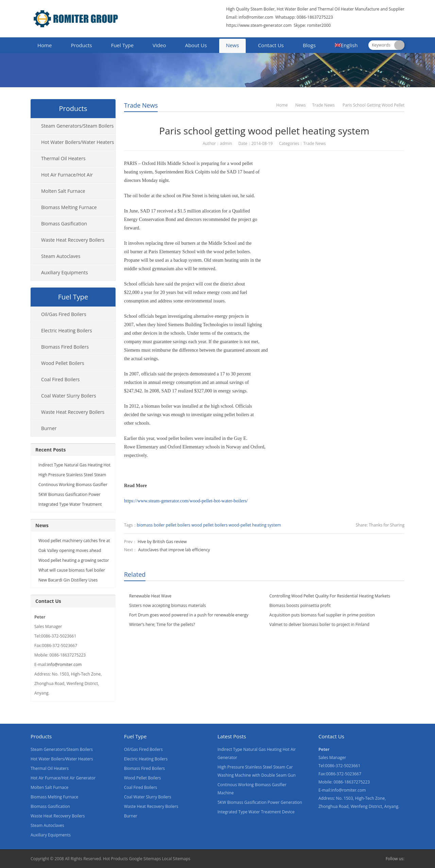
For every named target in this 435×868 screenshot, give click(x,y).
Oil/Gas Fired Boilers (64, 314)
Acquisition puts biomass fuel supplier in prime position (322, 615)
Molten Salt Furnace (63, 191)
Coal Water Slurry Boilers (69, 396)
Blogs (309, 45)
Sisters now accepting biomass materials (168, 605)
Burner (49, 428)
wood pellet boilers (209, 525)
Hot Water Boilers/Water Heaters (77, 142)
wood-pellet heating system (255, 525)
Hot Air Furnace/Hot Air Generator (62, 177)
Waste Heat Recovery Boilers (73, 240)
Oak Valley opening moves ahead (70, 550)
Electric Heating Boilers (67, 330)
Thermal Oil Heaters (63, 158)
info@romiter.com (255, 17)
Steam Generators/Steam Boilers (77, 126)
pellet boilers (178, 525)
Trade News (141, 105)
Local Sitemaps (176, 859)
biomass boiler (151, 525)
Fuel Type (122, 45)
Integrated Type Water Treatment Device (256, 812)
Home (45, 45)
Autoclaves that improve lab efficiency (174, 550)
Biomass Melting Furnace (69, 207)
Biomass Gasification (64, 224)
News (233, 45)
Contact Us (271, 45)
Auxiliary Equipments (65, 272)
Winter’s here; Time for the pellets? (162, 624)
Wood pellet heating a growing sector (74, 560)
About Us (196, 45)
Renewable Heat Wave (150, 596)
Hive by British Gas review (162, 542)
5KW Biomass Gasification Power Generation (260, 802)
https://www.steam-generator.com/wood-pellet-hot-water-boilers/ (186, 501)
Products (81, 45)
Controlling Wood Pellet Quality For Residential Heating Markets (330, 596)
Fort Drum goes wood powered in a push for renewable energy (189, 615)
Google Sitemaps (145, 859)
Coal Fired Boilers (60, 379)
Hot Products (115, 859)
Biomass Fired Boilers (65, 347)
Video (159, 45)
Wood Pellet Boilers (63, 363)
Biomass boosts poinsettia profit (300, 605)
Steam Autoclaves (61, 256)
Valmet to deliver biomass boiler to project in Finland (319, 624)
